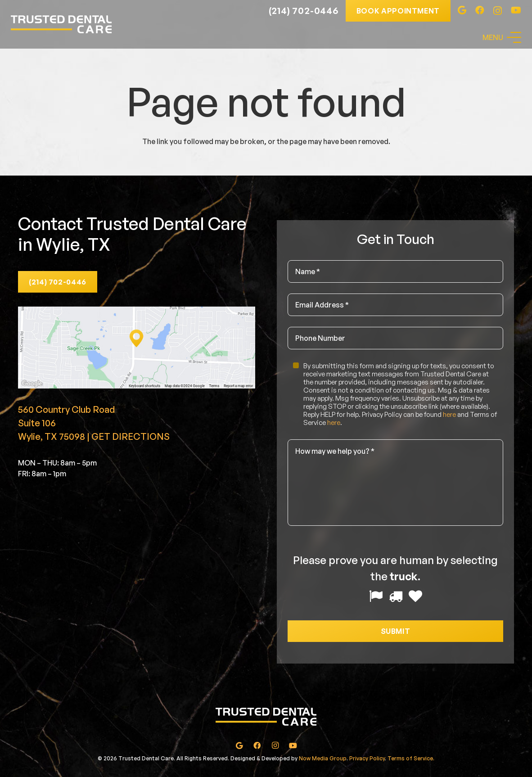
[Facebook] (480, 10)
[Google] (462, 10)
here (449, 414)
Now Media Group (323, 758)
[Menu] (502, 37)
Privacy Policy (367, 758)
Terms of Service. (411, 758)
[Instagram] (498, 11)
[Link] (61, 24)
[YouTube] (516, 10)
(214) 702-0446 (304, 11)
